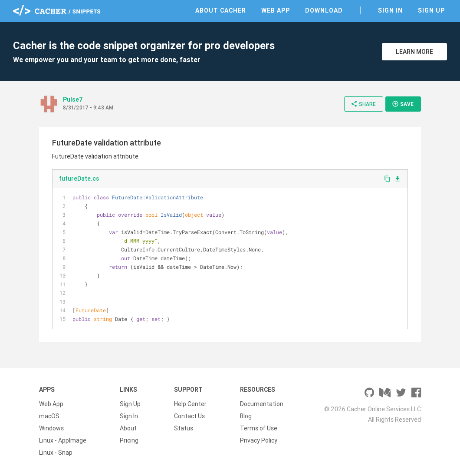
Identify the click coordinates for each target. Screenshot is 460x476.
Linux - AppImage (63, 440)
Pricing (129, 440)
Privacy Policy (259, 440)
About (128, 428)
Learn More (414, 52)
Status (184, 428)
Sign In (390, 10)
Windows (51, 428)
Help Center (190, 404)
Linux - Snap (56, 453)
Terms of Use (259, 428)
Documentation (262, 404)
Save (403, 104)
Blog (246, 416)
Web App (276, 10)
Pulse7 (73, 99)
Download (324, 10)
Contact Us (189, 416)
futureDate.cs (79, 178)
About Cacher (221, 10)
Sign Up (431, 10)
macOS (49, 416)
